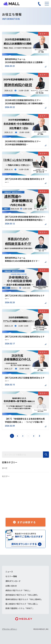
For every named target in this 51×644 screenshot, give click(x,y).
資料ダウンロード (13, 581)
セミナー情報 (11, 576)
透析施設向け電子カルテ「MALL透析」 (22, 595)
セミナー (6, 476)
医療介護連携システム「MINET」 (20, 608)
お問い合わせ (11, 586)
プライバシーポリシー (10, 629)
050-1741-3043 (29, 509)
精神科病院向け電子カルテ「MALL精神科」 (24, 599)
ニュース (9, 572)
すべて (5, 468)
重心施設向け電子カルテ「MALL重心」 (22, 604)
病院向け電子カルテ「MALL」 (18, 590)
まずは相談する (27, 522)
